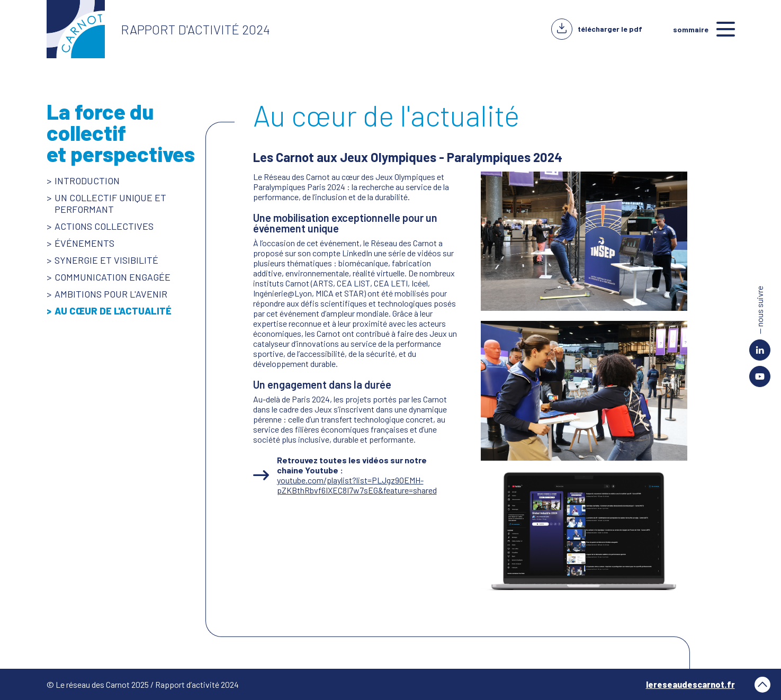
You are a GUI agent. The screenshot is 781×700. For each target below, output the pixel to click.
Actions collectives (104, 226)
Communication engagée (113, 277)
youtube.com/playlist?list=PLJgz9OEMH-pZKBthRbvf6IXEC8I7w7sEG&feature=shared (357, 485)
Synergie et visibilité (106, 260)
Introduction (87, 181)
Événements (84, 243)
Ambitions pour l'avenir (111, 294)
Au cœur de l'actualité (113, 311)
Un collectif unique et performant (110, 203)
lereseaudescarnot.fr (690, 684)
